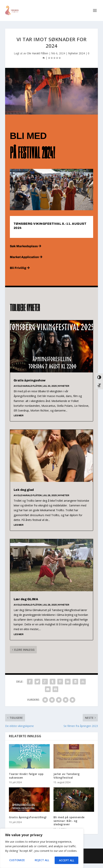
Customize (17, 860)
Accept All (67, 860)
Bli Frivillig (18, 268)
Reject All (42, 860)
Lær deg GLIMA (26, 599)
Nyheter (64, 386)
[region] (42, 849)
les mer (19, 416)
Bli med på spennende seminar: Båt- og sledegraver (69, 821)
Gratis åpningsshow (30, 380)
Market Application (24, 257)
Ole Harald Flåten (38, 53)
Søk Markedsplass (24, 246)
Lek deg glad (24, 490)
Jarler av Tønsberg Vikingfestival (67, 776)
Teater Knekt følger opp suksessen (26, 776)
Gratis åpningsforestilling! (28, 817)
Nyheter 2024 (76, 53)
